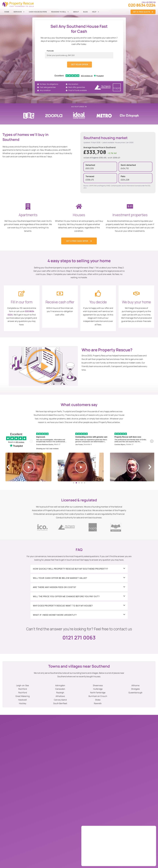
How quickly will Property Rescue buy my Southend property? (71, 569)
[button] (43, 366)
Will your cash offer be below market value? (60, 578)
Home (7, 12)
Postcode (50, 51)
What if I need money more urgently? (55, 615)
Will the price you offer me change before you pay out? (66, 597)
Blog (86, 12)
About (76, 12)
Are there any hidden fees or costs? (55, 587)
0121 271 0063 (79, 638)
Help (96, 12)
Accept (143, 856)
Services (19, 12)
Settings (143, 861)
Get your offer (80, 65)
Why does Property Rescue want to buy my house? (63, 606)
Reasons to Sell (60, 12)
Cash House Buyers (38, 12)
